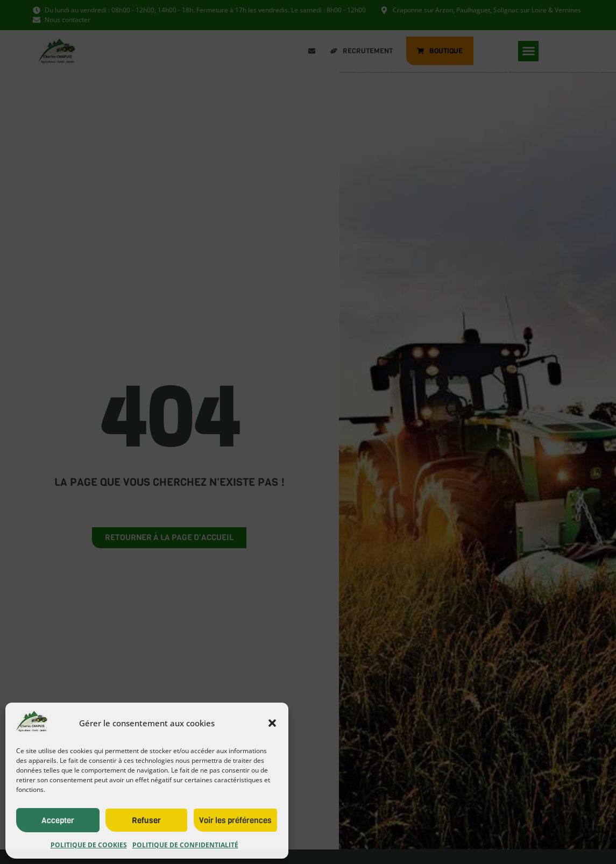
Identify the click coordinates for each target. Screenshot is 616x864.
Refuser (146, 820)
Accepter (58, 820)
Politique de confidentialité (185, 845)
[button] (272, 723)
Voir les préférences (235, 820)
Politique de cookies (89, 845)
